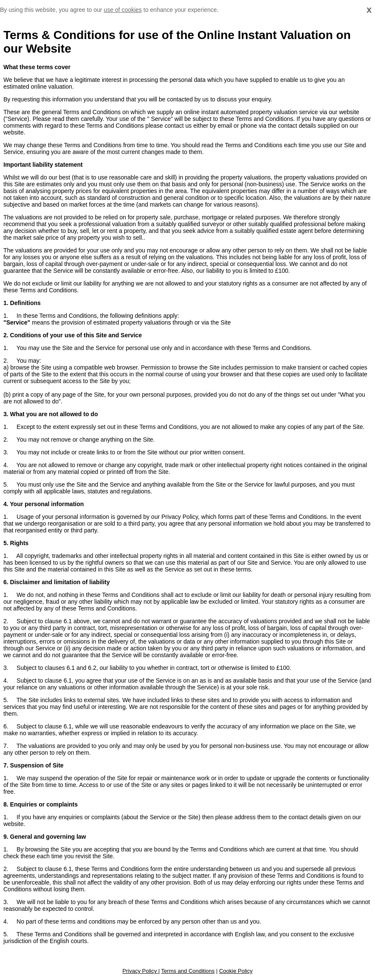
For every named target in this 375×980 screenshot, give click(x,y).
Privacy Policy (140, 971)
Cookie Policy (236, 971)
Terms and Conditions (188, 971)
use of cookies (123, 10)
